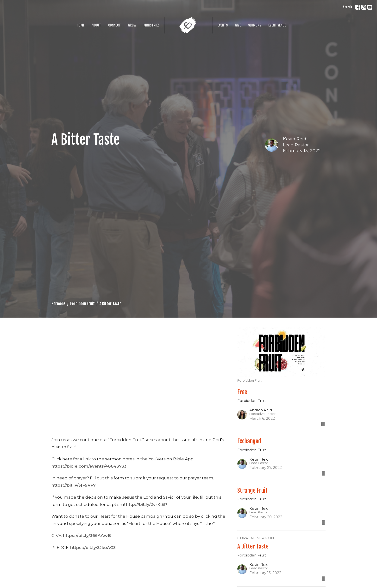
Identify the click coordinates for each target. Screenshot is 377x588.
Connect (114, 25)
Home (81, 25)
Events (223, 25)
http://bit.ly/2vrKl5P (147, 504)
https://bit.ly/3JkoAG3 (93, 548)
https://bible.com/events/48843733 (89, 466)
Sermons (255, 25)
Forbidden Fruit (82, 304)
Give (238, 25)
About (96, 25)
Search (347, 7)
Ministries (151, 25)
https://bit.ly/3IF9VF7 (74, 485)
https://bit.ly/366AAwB (87, 536)
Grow (132, 25)
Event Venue (277, 25)
